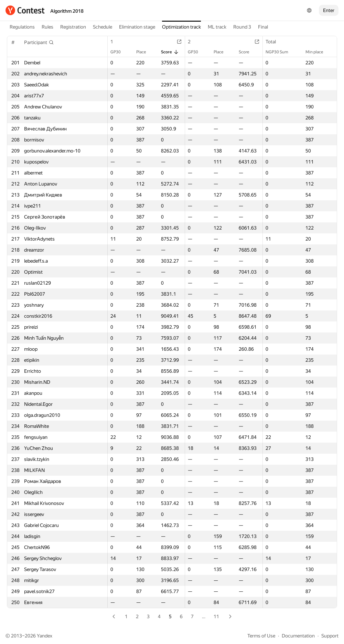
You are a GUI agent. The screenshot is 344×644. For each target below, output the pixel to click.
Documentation (298, 636)
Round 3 (242, 27)
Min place (318, 52)
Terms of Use (261, 636)
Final (263, 27)
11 (216, 616)
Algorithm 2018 (67, 11)
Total (274, 42)
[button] (39, 42)
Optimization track (181, 27)
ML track (217, 27)
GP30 (119, 52)
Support (330, 636)
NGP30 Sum (280, 52)
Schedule (103, 27)
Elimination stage (137, 27)
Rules (47, 27)
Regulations (22, 27)
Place (144, 52)
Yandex (45, 636)
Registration (73, 27)
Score (170, 52)
